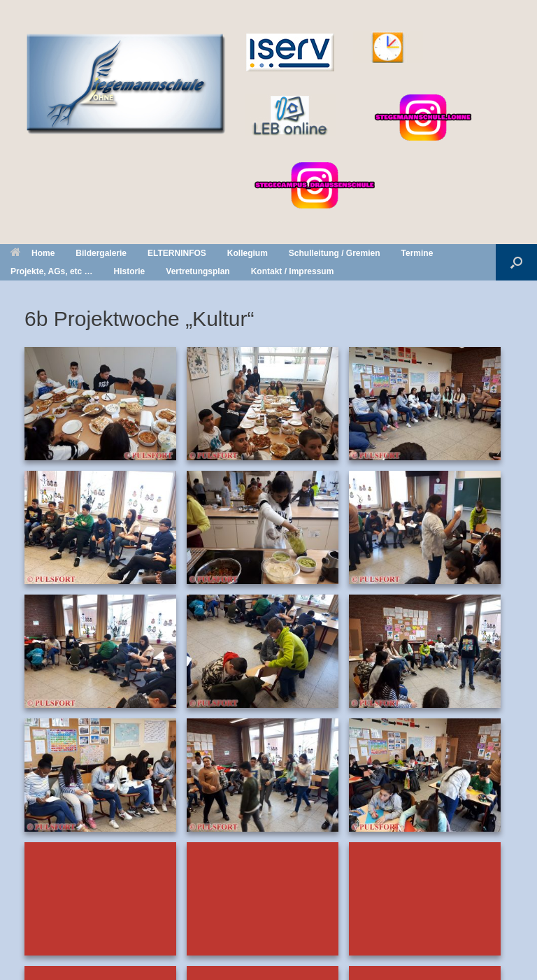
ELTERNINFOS (177, 253)
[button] (516, 262)
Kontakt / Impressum (293, 271)
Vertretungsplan (198, 271)
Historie (130, 271)
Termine (417, 253)
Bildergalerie (101, 253)
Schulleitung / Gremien (335, 253)
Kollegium (248, 253)
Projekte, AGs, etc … (52, 271)
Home (33, 253)
